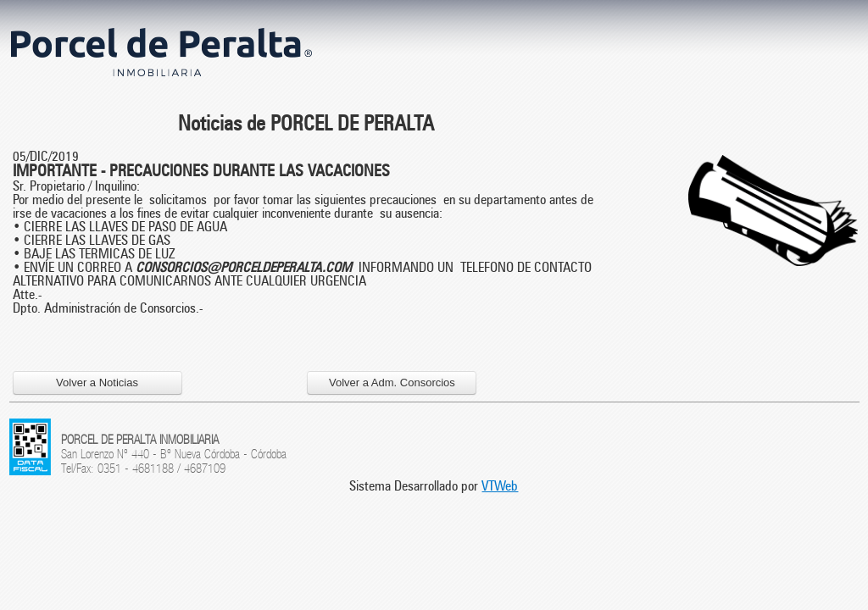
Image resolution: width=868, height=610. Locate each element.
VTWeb (500, 486)
